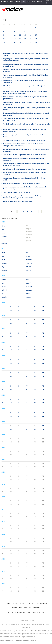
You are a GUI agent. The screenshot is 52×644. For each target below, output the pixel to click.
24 (9, 43)
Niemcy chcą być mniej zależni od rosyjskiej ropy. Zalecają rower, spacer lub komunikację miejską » (25, 92)
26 (20, 43)
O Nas (8, 624)
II (10, 307)
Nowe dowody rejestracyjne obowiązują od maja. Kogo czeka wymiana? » (24, 159)
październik (30, 263)
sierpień (29, 256)
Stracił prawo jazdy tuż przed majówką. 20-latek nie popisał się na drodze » (25, 136)
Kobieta (18, 2)
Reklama (14, 624)
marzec (4, 233)
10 (9, 35)
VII (3, 310)
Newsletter (18, 613)
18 (15, 39)
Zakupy (15, 607)
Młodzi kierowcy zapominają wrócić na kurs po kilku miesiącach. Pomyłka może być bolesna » (25, 188)
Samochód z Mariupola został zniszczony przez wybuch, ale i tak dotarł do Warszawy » (25, 130)
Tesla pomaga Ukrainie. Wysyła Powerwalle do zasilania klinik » (24, 155)
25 (15, 43)
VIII (11, 310)
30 (4, 46)
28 (31, 43)
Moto (23, 2)
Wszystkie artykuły (30, 613)
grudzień (29, 270)
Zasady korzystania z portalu (41, 624)
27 (25, 43)
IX (19, 310)
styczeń (4, 226)
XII (43, 310)
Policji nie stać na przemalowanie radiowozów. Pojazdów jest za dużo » (26, 125)
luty (3, 229)
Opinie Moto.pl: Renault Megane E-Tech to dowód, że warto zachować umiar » (26, 109)
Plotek (33, 2)
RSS (4, 624)
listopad (28, 267)
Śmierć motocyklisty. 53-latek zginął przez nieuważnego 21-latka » (25, 169)
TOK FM (21, 603)
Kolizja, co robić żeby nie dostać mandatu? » (18, 201)
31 (9, 46)
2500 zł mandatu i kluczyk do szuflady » (16, 192)
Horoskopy (29, 603)
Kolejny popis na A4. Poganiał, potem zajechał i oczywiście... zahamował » (23, 81)
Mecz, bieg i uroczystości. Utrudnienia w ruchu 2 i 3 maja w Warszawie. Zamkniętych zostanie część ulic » (23, 197)
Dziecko (40, 2)
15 (36, 35)
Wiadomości (5, 2)
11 (15, 35)
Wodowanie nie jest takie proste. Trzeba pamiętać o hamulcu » (24, 140)
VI (43, 307)
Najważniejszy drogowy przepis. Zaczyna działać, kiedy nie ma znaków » (24, 179)
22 (36, 39)
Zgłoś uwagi (26, 627)
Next (28, 2)
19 (20, 39)
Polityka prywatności (25, 624)
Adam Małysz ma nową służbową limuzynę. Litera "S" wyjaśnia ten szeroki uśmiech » (25, 87)
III (19, 307)
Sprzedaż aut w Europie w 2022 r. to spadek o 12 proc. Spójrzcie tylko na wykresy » (26, 103)
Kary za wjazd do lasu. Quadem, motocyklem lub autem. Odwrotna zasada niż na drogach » (25, 60)
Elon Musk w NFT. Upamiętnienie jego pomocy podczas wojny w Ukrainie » (25, 174)
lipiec (28, 253)
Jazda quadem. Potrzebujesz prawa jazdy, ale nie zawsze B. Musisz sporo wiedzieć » (25, 65)
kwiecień (4, 236)
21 (31, 39)
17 (9, 39)
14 (31, 35)
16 (4, 39)
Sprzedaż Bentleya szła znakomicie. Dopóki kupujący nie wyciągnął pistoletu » (26, 71)
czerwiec (4, 243)
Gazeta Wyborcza (40, 603)
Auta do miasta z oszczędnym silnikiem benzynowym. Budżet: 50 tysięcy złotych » (25, 98)
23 (4, 43)
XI (35, 310)
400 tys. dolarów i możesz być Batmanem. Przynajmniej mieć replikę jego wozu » (26, 150)
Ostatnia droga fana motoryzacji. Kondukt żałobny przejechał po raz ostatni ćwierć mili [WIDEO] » (26, 165)
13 (25, 35)
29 (36, 43)
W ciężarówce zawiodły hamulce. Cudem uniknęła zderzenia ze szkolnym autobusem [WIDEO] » (24, 145)
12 (20, 35)
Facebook (41, 613)
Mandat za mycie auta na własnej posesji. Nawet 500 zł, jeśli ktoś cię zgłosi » (26, 54)
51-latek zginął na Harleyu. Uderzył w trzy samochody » (21, 183)
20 (25, 39)
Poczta (10, 613)
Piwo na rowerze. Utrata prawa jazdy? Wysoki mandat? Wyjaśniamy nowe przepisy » (26, 76)
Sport (12, 2)
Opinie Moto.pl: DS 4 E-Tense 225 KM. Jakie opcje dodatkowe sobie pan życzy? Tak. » (26, 120)
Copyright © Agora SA (26, 620)
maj (3, 240)
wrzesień (29, 260)
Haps (20, 607)
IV (27, 307)
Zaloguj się (48, 1)
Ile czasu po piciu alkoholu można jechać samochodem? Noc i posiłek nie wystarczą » (27, 114)
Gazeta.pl (37, 607)
